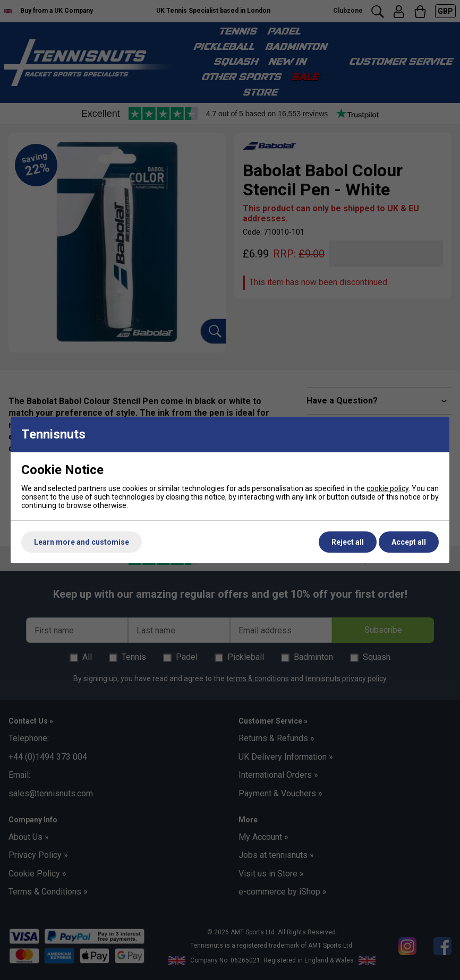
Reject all (348, 542)
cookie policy (387, 488)
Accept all (409, 542)
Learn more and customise (82, 542)
